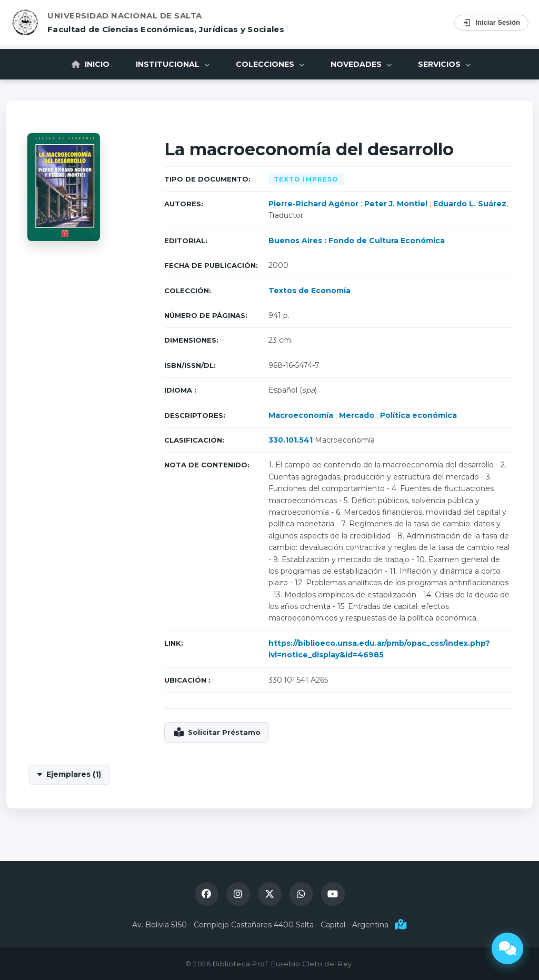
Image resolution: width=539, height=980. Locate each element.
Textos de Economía (310, 291)
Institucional (173, 64)
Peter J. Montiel (396, 204)
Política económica (418, 415)
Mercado (357, 415)
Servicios (444, 64)
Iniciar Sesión (491, 23)
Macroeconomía (301, 415)
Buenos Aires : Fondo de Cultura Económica (357, 241)
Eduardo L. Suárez (470, 204)
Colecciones (270, 64)
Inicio (91, 64)
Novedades (361, 64)
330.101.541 (291, 440)
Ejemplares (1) (74, 774)
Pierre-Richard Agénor (313, 204)
